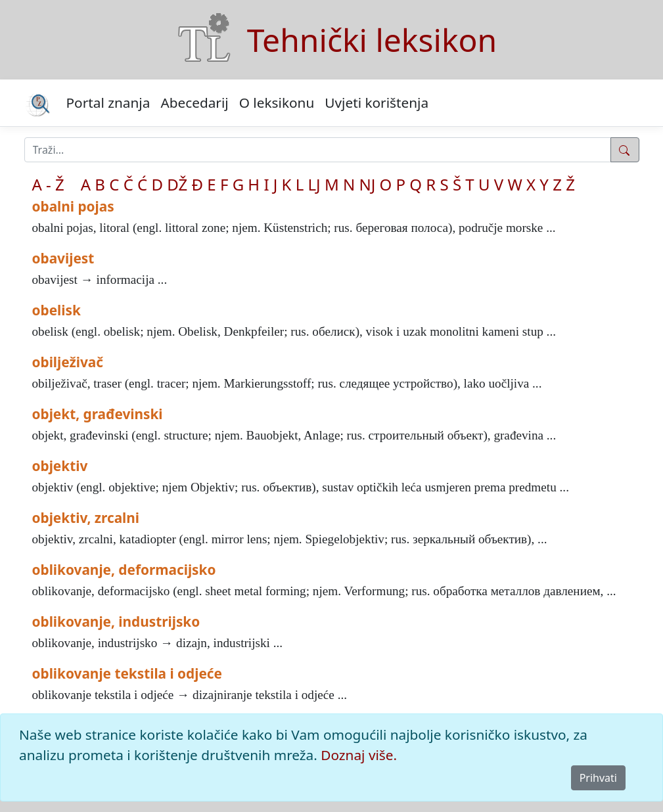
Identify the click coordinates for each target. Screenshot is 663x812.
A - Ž (48, 184)
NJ (367, 184)
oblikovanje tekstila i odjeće (127, 673)
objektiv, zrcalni (86, 518)
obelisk (57, 310)
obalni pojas (73, 206)
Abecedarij (194, 102)
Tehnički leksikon (372, 40)
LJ (314, 184)
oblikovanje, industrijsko (116, 621)
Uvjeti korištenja (377, 102)
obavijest (63, 258)
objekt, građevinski (98, 414)
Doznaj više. (359, 755)
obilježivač (68, 362)
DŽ (177, 184)
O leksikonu (277, 102)
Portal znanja (108, 102)
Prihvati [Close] (598, 778)
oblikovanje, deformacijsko (124, 570)
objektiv (60, 466)
